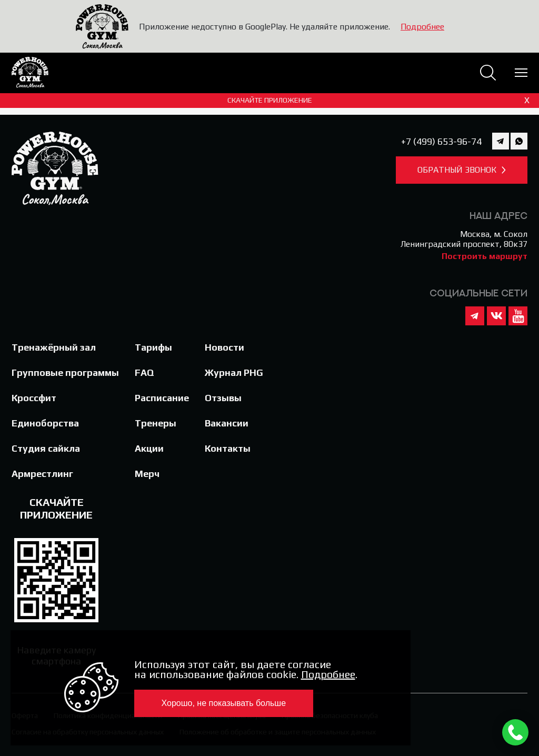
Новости (224, 347)
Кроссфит (34, 398)
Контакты (228, 448)
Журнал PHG (234, 372)
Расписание (162, 398)
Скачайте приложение (380, 100)
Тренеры (156, 423)
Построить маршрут (485, 256)
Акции (149, 448)
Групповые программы (65, 372)
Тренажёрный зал (54, 347)
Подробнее (422, 27)
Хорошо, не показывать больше (224, 703)
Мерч (147, 474)
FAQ (144, 372)
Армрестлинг (42, 474)
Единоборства (45, 423)
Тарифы (153, 347)
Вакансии (227, 423)
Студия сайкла (46, 448)
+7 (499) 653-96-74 (441, 141)
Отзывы (223, 398)
